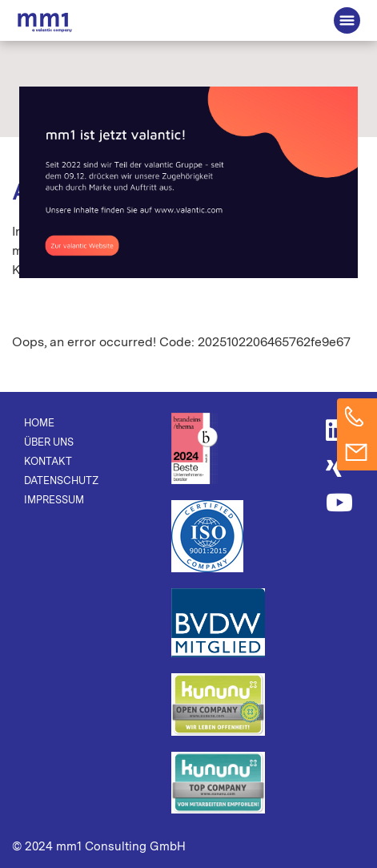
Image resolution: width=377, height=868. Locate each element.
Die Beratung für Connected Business (45, 22)
